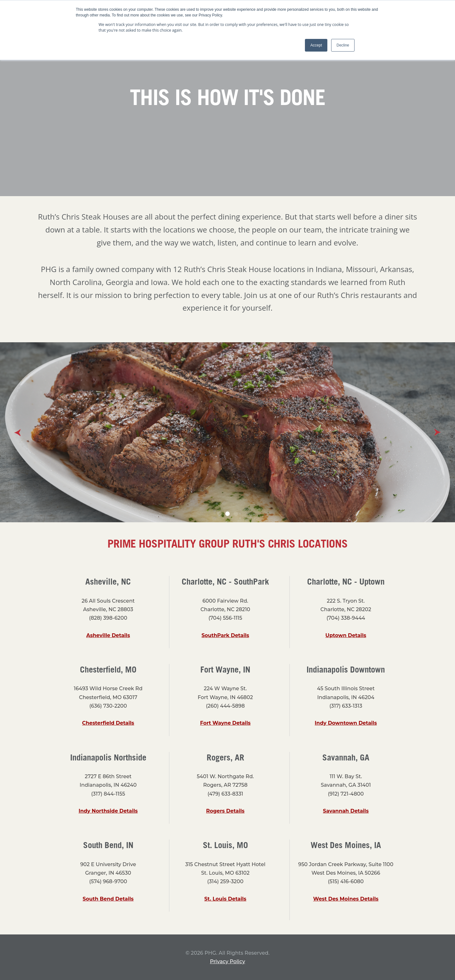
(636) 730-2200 (108, 706)
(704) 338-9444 (346, 618)
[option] (227, 432)
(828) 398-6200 (108, 618)
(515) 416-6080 (346, 881)
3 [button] (236, 514)
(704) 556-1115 (225, 618)
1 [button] (219, 514)
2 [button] (227, 514)
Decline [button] (343, 45)
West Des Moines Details (346, 899)
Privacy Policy (227, 961)
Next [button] (438, 432)
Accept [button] (316, 45)
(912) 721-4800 (346, 794)
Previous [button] (17, 432)
